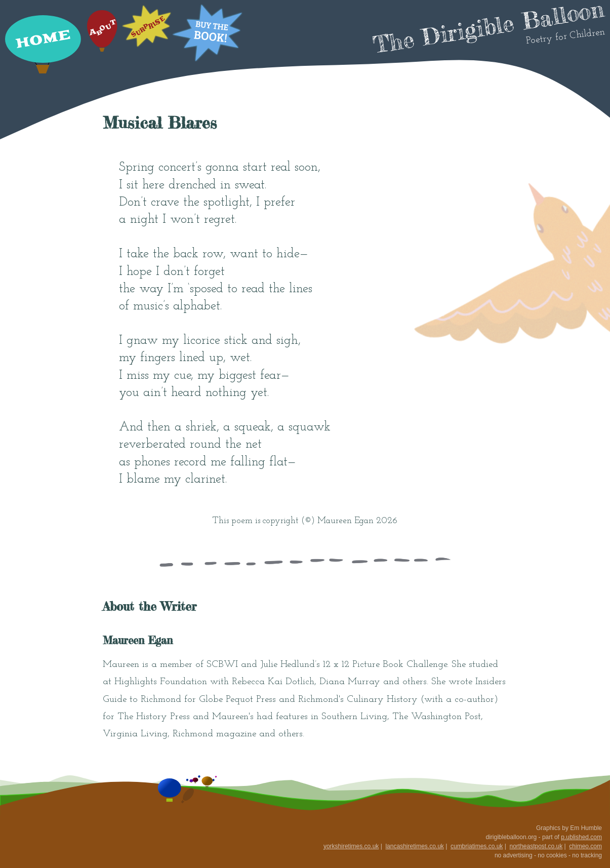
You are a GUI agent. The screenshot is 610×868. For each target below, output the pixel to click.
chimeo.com (585, 846)
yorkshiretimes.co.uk (351, 846)
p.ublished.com (581, 837)
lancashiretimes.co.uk (414, 846)
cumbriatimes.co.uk (477, 846)
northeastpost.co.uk (536, 846)
